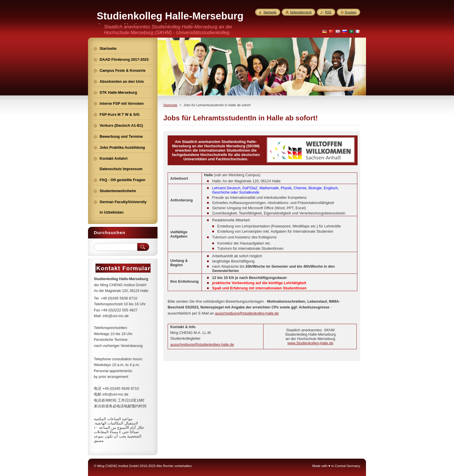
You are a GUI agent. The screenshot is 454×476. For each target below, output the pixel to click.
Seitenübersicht (301, 12)
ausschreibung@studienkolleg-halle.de (247, 313)
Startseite (170, 105)
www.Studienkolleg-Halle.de (311, 343)
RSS (328, 12)
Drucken (351, 12)
